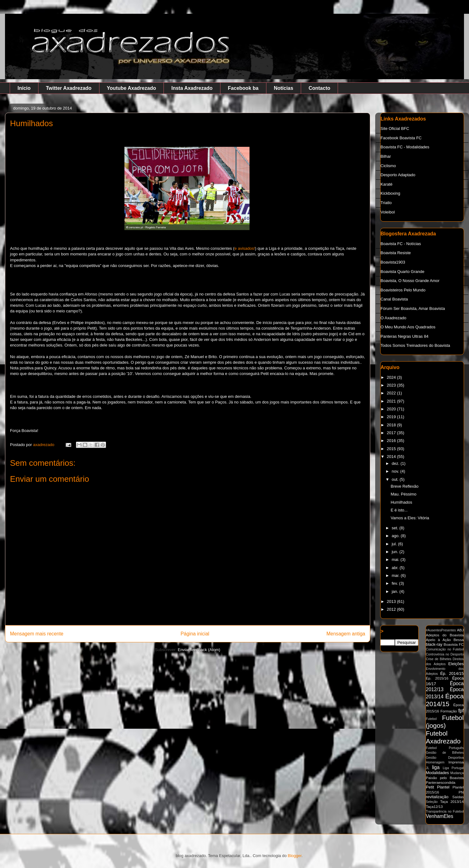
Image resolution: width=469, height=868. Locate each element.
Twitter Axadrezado (69, 88)
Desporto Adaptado (398, 175)
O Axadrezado (393, 318)
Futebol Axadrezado (443, 737)
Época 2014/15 (445, 700)
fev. (396, 583)
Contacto (319, 88)
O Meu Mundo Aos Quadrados (408, 327)
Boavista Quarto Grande (402, 272)
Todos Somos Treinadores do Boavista (415, 345)
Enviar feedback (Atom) (199, 650)
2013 (392, 601)
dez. (396, 463)
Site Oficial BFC (395, 128)
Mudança (457, 773)
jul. (395, 544)
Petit (430, 787)
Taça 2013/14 (452, 801)
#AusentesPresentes (441, 630)
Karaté (386, 184)
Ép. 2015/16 (437, 678)
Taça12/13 (434, 806)
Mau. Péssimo (403, 494)
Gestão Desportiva (445, 758)
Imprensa (456, 762)
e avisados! (245, 248)
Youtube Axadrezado (131, 88)
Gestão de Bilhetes (445, 753)
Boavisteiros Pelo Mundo (403, 290)
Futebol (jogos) (445, 722)
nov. (396, 471)
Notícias (284, 88)
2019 (392, 417)
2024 (392, 377)
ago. (396, 536)
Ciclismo (388, 166)
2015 (392, 449)
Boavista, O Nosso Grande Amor (410, 281)
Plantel (443, 787)
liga (436, 767)
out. (396, 479)
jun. (396, 552)
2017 (392, 433)
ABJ (460, 630)
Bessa (459, 640)
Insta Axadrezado (192, 88)
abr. (396, 568)
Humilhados (401, 502)
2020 (392, 409)
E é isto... (399, 510)
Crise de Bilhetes (439, 659)
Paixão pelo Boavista (445, 778)
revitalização (437, 797)
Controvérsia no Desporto (445, 654)
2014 (392, 457)
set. (396, 528)
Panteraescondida (441, 782)
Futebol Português (445, 748)
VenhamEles (440, 816)
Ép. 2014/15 (452, 673)
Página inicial (195, 634)
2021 (392, 401)
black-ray (434, 644)
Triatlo (386, 203)
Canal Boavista (394, 299)
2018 (392, 425)
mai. (396, 560)
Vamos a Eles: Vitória (410, 518)
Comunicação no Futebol (445, 649)
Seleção (432, 802)
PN (461, 792)
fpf (461, 711)
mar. (396, 575)
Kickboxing (390, 193)
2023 (392, 385)
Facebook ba (243, 88)
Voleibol (388, 212)
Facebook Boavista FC (401, 138)
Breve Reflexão (404, 486)
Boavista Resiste (396, 253)
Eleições (456, 664)
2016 (392, 441)
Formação (449, 711)
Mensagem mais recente (37, 634)
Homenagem (435, 762)
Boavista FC (454, 644)
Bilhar (386, 156)
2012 (392, 609)
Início (24, 88)
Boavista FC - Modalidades (405, 147)
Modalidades (437, 773)
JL (428, 768)
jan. (396, 591)
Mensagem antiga (346, 634)
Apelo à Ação (438, 640)
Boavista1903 (393, 262)
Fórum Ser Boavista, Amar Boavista (413, 308)
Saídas (458, 797)
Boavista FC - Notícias (401, 244)
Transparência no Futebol (445, 812)
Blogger (295, 856)
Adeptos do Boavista (445, 635)
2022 (392, 393)
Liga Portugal (453, 768)
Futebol (431, 719)
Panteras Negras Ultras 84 (404, 336)
